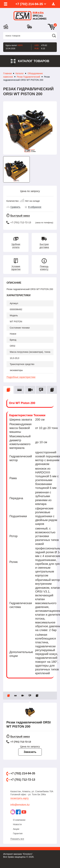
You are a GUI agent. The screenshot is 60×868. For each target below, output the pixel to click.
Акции (16, 829)
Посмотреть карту (20, 798)
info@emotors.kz (20, 805)
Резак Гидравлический (28, 77)
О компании (19, 820)
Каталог (20, 73)
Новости (17, 824)
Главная (7, 73)
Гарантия (18, 833)
